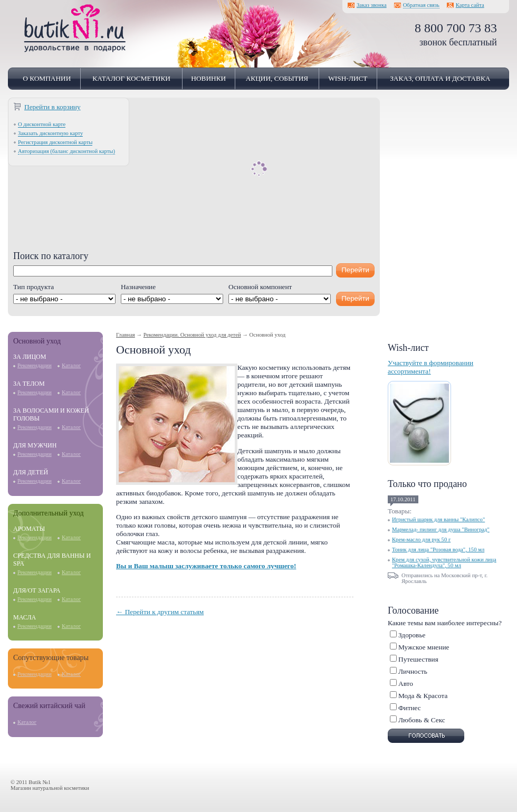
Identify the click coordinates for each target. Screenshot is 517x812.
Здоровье (412, 635)
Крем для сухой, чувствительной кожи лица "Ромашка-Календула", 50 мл (444, 562)
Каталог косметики (131, 78)
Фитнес (410, 708)
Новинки (208, 78)
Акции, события (277, 78)
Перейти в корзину (52, 107)
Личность (413, 671)
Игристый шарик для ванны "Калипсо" (438, 519)
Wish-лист (348, 78)
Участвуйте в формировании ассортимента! (430, 367)
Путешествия (418, 659)
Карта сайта (470, 5)
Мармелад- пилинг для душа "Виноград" (441, 529)
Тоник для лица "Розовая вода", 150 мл (438, 550)
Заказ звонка (372, 5)
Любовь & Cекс (422, 720)
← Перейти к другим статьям (160, 612)
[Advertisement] (194, 177)
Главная (126, 335)
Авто (406, 684)
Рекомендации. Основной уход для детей (192, 335)
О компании (47, 78)
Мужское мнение (424, 647)
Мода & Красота (423, 696)
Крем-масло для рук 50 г (421, 539)
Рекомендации (35, 365)
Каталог (71, 365)
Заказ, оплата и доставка (440, 78)
